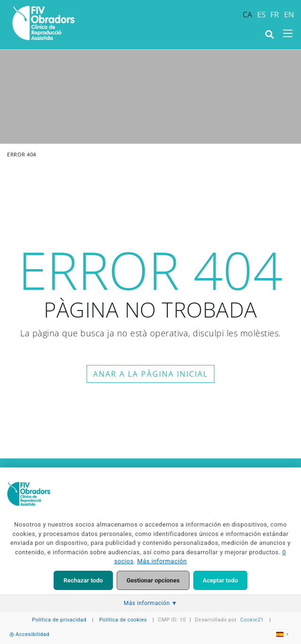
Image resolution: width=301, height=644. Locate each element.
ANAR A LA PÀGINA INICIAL (150, 374)
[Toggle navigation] (288, 33)
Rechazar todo (83, 580)
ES (262, 15)
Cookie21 (252, 620)
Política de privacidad (59, 620)
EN (289, 15)
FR (275, 15)
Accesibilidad (29, 634)
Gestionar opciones (153, 580)
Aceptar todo (220, 580)
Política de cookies (123, 620)
